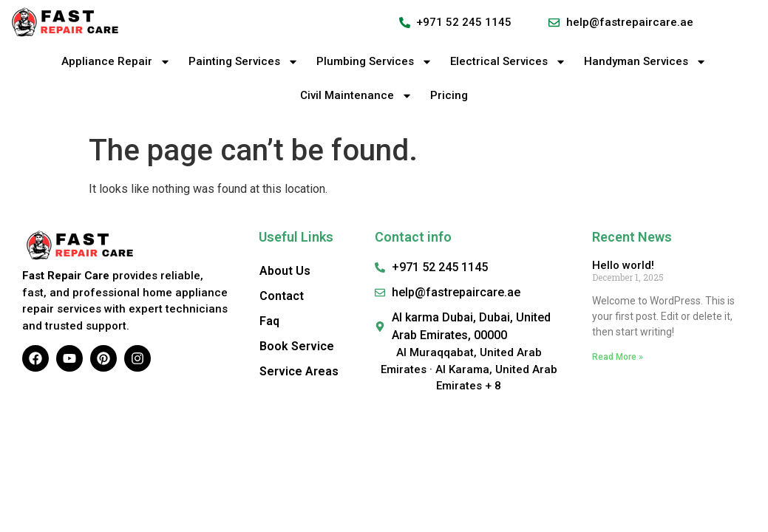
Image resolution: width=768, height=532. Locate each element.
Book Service (297, 346)
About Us (285, 271)
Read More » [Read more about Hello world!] (618, 357)
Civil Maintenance (356, 96)
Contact (282, 296)
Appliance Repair (116, 62)
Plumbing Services (374, 62)
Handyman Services (645, 62)
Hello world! (623, 265)
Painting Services (244, 62)
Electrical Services (508, 62)
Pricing (449, 95)
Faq (269, 321)
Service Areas (299, 371)
